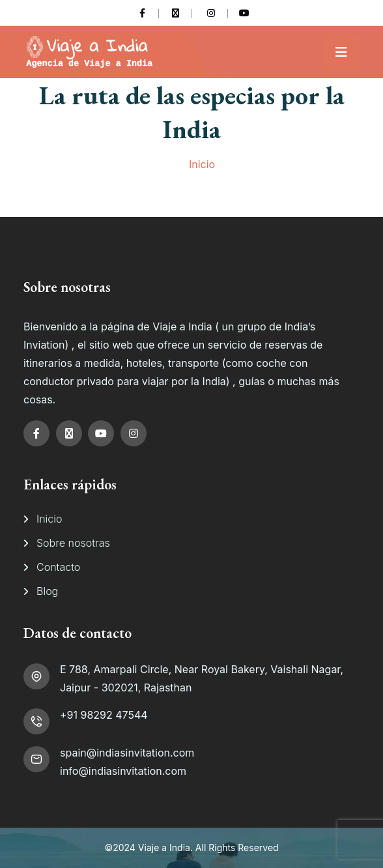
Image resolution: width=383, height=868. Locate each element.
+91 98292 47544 (104, 715)
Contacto (58, 567)
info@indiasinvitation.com (123, 771)
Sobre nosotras (73, 543)
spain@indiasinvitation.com (127, 753)
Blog (47, 591)
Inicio (202, 164)
